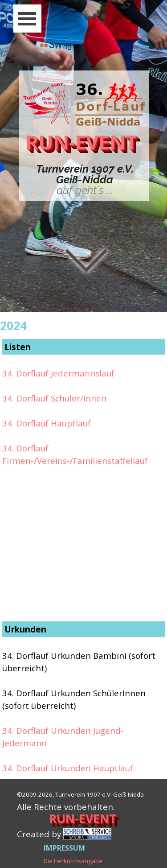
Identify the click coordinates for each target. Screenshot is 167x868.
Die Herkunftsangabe (73, 861)
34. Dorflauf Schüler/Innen (54, 398)
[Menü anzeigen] (27, 19)
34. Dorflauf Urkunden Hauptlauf (68, 768)
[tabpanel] (85, 180)
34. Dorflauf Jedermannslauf (58, 373)
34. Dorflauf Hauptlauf (47, 423)
